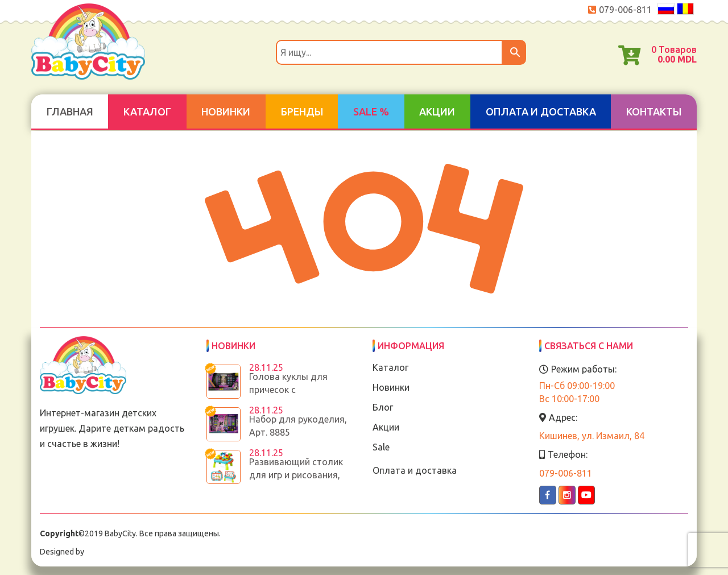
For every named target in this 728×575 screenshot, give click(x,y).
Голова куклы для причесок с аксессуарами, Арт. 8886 (302, 390)
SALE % (371, 111)
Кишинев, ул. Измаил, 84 (592, 436)
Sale (381, 447)
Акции (437, 111)
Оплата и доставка (541, 111)
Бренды (302, 111)
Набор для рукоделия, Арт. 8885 (298, 426)
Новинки (226, 111)
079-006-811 (625, 10)
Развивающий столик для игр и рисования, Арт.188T (296, 475)
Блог (383, 407)
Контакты (654, 111)
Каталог (147, 111)
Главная (70, 111)
